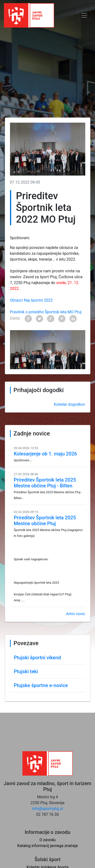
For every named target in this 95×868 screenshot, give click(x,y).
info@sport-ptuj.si (48, 809)
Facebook (28, 319)
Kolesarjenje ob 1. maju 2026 (45, 454)
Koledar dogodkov (70, 404)
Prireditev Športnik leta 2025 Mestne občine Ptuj (45, 521)
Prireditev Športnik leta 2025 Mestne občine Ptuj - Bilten (45, 483)
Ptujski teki (26, 671)
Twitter (39, 319)
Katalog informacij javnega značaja (48, 846)
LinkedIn (73, 319)
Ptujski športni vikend (37, 658)
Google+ (51, 319)
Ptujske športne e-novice (41, 685)
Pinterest (62, 319)
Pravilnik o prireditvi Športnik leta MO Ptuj (46, 312)
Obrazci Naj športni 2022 (31, 300)
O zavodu (47, 840)
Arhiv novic (76, 614)
